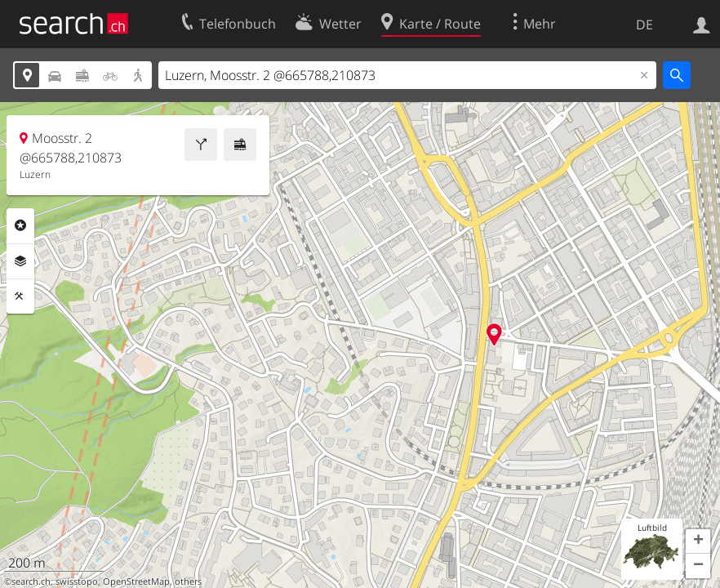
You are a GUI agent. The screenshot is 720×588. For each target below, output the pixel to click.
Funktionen (20, 296)
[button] (698, 541)
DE (644, 24)
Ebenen (20, 261)
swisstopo (77, 581)
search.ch (31, 581)
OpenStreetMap (136, 581)
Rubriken (20, 225)
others (188, 581)
